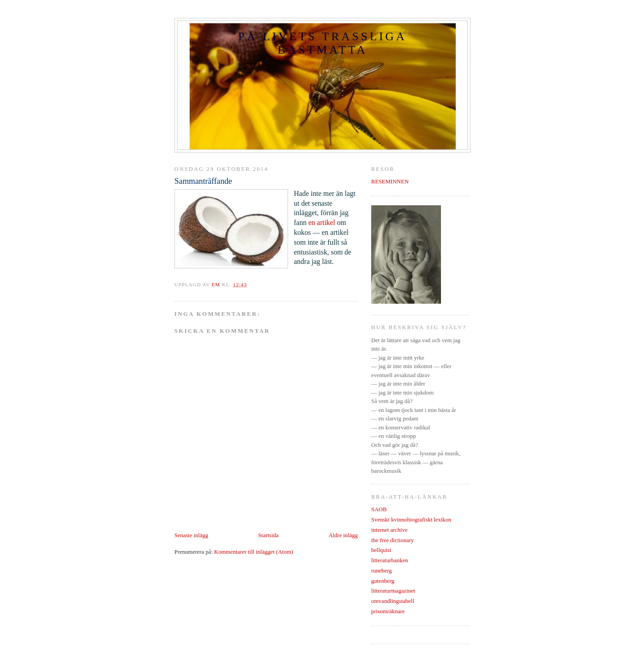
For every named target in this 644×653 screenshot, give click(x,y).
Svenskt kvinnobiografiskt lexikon (411, 519)
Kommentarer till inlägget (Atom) (254, 552)
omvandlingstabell (393, 601)
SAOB (379, 509)
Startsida (268, 535)
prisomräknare (388, 611)
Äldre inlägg (343, 535)
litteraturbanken (390, 560)
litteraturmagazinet (393, 591)
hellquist (381, 550)
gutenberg (383, 581)
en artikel (322, 223)
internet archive (389, 530)
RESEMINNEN (390, 181)
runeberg (381, 570)
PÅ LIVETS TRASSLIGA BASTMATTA (322, 43)
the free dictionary (392, 540)
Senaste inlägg (191, 535)
